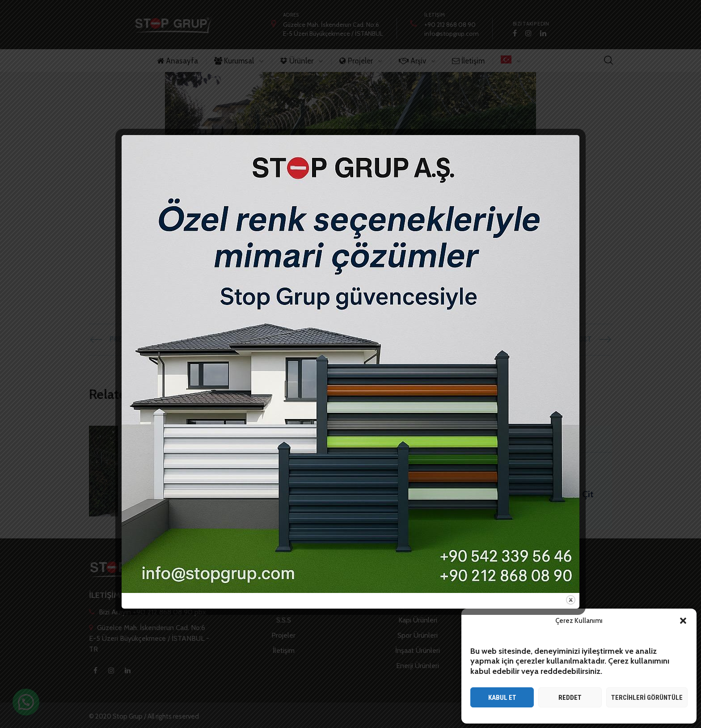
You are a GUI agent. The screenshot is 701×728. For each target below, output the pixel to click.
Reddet (570, 698)
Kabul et (502, 698)
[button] (683, 621)
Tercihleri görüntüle (647, 698)
